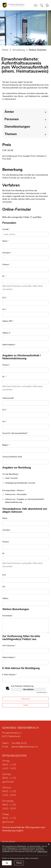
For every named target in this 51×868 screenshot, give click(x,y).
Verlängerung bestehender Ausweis (20, 483)
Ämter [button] (9, 112)
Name (5, 241)
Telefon (5, 598)
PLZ (5, 298)
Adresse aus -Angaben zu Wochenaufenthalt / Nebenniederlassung (25, 501)
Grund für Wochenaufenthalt (15, 433)
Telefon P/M (8, 321)
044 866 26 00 (19, 743)
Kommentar (7, 616)
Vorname (7, 253)
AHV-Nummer (9, 646)
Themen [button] (11, 134)
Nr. (4, 276)
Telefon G (6, 333)
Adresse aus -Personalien (16, 494)
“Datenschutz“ (42, 852)
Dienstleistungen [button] (17, 127)
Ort (4, 309)
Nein (19, 863)
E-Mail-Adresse (10, 675)
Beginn (6, 445)
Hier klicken (28, 690)
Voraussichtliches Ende (12, 457)
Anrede (6, 229)
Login (47, 5)
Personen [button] (12, 119)
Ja (7, 863)
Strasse (6, 265)
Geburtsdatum (9, 345)
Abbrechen (26, 699)
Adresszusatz (8, 398)
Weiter (26, 705)
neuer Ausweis (11, 478)
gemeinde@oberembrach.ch (25, 747)
